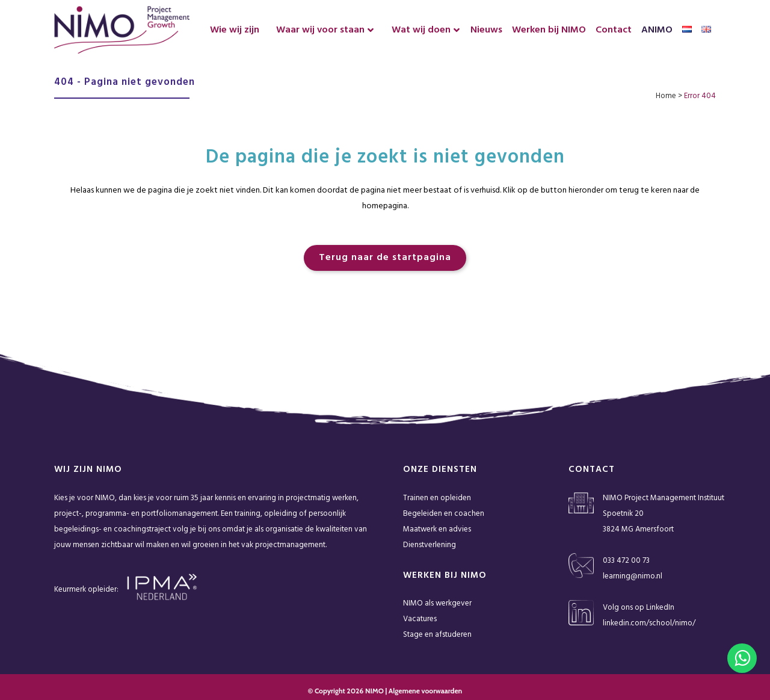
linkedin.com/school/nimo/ (649, 623)
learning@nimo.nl (633, 576)
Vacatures (420, 619)
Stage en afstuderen (437, 635)
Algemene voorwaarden (425, 691)
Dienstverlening (430, 545)
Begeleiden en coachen (444, 514)
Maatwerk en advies (437, 529)
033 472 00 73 (626, 561)
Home (666, 96)
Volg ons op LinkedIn (639, 608)
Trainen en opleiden (437, 498)
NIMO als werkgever (437, 603)
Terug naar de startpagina (385, 258)
